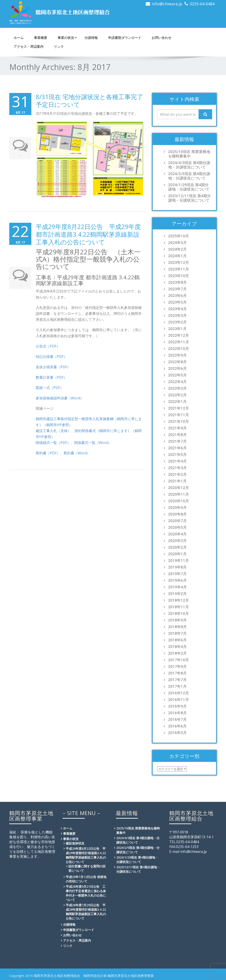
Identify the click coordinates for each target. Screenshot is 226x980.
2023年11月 (179, 269)
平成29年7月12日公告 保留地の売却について (86, 879)
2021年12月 (179, 408)
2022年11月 (179, 342)
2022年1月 (177, 402)
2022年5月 (177, 375)
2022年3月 (177, 388)
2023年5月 (177, 302)
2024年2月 (177, 249)
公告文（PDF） (48, 346)
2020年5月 (177, 527)
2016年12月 (179, 693)
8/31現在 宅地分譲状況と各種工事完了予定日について (89, 101)
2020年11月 (179, 494)
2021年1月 (177, 481)
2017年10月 (179, 660)
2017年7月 (177, 680)
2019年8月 (177, 567)
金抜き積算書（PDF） (53, 367)
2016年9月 (177, 706)
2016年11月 (179, 700)
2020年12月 (179, 488)
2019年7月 (177, 574)
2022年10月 (179, 349)
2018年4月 (177, 647)
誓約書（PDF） (48, 453)
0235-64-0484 (202, 4)
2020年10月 (179, 501)
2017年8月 (177, 673)
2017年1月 (177, 686)
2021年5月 (177, 455)
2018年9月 (177, 620)
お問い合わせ (162, 38)
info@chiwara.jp (167, 4)
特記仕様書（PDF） (51, 357)
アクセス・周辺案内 (29, 46)
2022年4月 (177, 382)
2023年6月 (177, 296)
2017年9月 (177, 667)
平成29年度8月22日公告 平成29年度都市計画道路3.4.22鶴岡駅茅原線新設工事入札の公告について (88, 234)
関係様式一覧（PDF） (53, 443)
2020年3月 (177, 541)
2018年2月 (177, 653)
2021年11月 (179, 415)
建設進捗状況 (75, 843)
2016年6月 (177, 726)
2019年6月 (177, 580)
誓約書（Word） (77, 453)
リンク (59, 46)
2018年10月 (179, 614)
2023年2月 (177, 322)
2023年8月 (177, 282)
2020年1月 (177, 554)
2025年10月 (179, 236)
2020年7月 (177, 521)
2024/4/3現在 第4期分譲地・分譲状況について (189, 165)
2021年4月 (177, 461)
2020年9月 (177, 508)
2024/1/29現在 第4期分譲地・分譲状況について (189, 187)
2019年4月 (177, 587)
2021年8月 (177, 435)
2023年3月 (177, 315)
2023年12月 (179, 262)
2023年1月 (177, 329)
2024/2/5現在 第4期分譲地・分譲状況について (189, 176)
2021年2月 (177, 474)
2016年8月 (177, 713)
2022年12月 (179, 335)
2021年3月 (177, 468)
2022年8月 (177, 362)
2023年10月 (179, 276)
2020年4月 (177, 534)
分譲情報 (91, 38)
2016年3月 (177, 733)
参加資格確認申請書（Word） (60, 398)
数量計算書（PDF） (51, 377)
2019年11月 (179, 561)
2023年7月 (177, 289)
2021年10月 (179, 421)
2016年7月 (177, 719)
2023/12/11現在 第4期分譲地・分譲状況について (189, 198)
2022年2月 (177, 395)
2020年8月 (177, 514)
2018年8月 (177, 627)
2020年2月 (177, 547)
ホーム (19, 38)
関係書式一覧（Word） (93, 443)
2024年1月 (177, 256)
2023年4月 (177, 309)
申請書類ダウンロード (125, 38)
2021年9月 (177, 428)
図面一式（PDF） (50, 388)
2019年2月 (177, 594)
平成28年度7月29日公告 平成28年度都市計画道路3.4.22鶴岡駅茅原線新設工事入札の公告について (86, 912)
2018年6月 (177, 640)
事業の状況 (67, 38)
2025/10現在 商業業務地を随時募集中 (189, 154)
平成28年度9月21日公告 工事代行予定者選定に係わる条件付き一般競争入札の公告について (86, 893)
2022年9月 (177, 355)
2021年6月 (177, 448)
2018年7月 (177, 633)
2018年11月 (179, 607)
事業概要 (41, 38)
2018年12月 (179, 600)
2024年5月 (177, 243)
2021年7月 (177, 441)
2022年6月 (177, 368)
